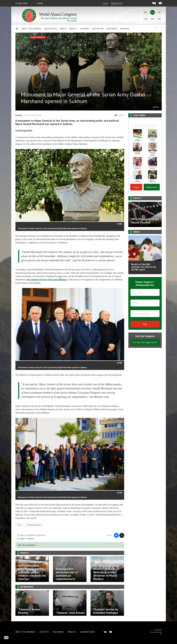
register (31, 538)
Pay (145, 324)
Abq (152, 19)
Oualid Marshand (37, 37)
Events (63, 29)
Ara (159, 19)
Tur (159, 12)
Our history (98, 29)
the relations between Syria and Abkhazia (47, 280)
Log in (105, 3)
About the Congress (31, 29)
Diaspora (85, 29)
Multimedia (112, 29)
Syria (26, 37)
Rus (146, 12)
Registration (117, 3)
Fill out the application (145, 342)
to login (21, 538)
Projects (73, 29)
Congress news (88, 632)
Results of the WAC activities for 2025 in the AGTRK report (144, 267)
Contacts (44, 632)
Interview (125, 29)
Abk (146, 19)
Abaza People (51, 29)
